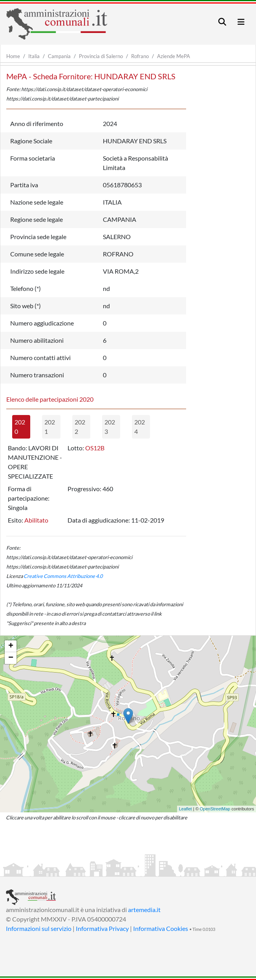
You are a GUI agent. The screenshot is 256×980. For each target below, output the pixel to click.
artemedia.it (144, 910)
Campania (59, 56)
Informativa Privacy (102, 928)
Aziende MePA (174, 56)
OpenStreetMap (215, 809)
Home (13, 56)
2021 (50, 427)
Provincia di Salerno (101, 56)
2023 (110, 427)
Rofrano (140, 56)
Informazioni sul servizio (39, 928)
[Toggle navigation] (222, 22)
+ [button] (11, 646)
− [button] (11, 658)
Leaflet (186, 809)
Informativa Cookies (161, 928)
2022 (80, 427)
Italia (34, 56)
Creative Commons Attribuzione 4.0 (63, 576)
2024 (140, 427)
